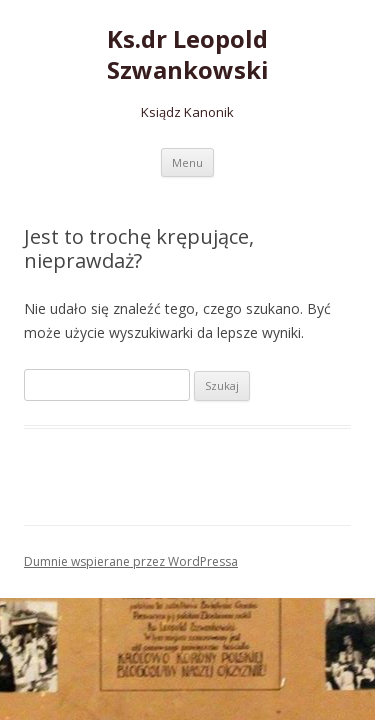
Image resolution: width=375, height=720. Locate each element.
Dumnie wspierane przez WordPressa (131, 561)
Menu (187, 162)
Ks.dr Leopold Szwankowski (188, 55)
